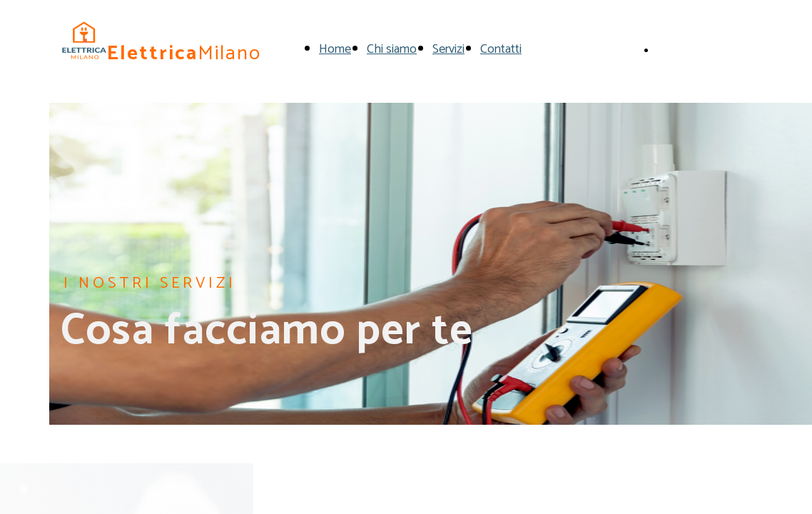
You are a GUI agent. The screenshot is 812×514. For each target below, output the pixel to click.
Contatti (501, 49)
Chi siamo (392, 49)
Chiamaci (679, 49)
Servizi (448, 49)
